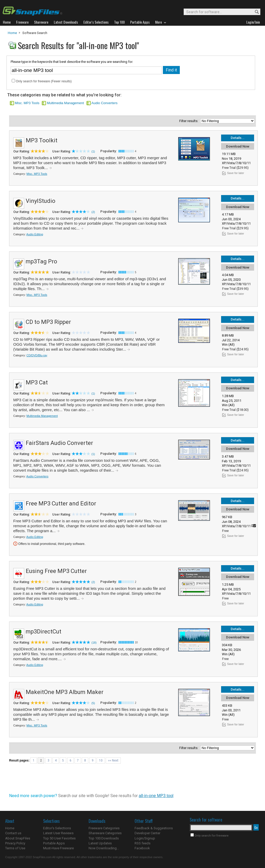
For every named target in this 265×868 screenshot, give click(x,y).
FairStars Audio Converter (59, 443)
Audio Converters (104, 103)
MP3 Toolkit (42, 140)
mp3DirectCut (44, 632)
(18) (94, 643)
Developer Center (147, 833)
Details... (238, 138)
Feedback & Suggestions (154, 828)
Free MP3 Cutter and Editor (61, 503)
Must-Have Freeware (58, 848)
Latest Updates (100, 843)
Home (12, 33)
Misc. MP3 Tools (27, 103)
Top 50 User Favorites (59, 838)
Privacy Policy (15, 843)
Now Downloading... (104, 848)
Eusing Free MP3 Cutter (56, 571)
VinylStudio (41, 201)
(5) (93, 703)
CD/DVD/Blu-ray (37, 355)
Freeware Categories (104, 828)
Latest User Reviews (58, 833)
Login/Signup (145, 838)
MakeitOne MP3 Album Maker (65, 692)
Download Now (238, 146)
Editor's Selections (57, 828)
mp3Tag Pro (41, 261)
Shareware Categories (105, 833)
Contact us (13, 833)
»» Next (113, 760)
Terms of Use (15, 848)
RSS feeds (143, 843)
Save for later (236, 173)
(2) (93, 212)
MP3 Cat (37, 382)
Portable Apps (54, 843)
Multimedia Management (65, 103)
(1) (93, 151)
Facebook (142, 848)
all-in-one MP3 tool (156, 796)
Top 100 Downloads (104, 838)
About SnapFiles (18, 838)
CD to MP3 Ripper (48, 322)
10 (101, 760)
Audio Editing (35, 234)
